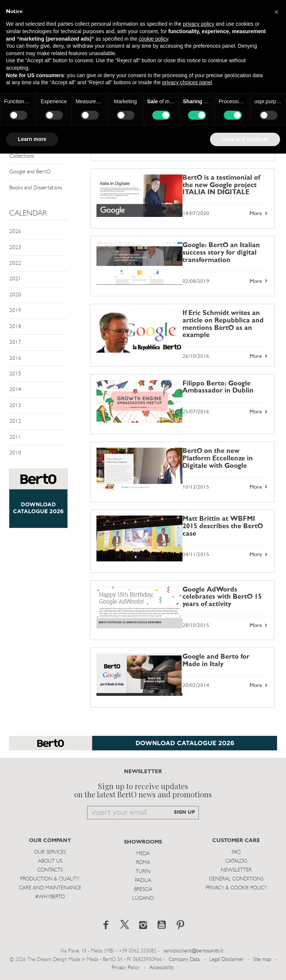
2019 (15, 311)
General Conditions (236, 879)
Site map (262, 960)
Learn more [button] (32, 139)
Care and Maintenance (50, 888)
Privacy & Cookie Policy (236, 888)
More (259, 214)
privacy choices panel (187, 82)
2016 (15, 358)
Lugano (143, 899)
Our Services (50, 852)
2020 (15, 295)
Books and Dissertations (36, 188)
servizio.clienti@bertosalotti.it (193, 951)
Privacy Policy (126, 968)
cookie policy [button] (153, 39)
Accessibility (162, 968)
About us (50, 861)
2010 (15, 453)
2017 (15, 342)
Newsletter (236, 870)
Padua (143, 881)
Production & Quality (50, 879)
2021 (15, 279)
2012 (15, 421)
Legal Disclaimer (226, 960)
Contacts (50, 870)
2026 (15, 232)
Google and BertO (30, 172)
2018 (15, 327)
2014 (15, 390)
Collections (22, 156)
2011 (15, 437)
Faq (236, 852)
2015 (15, 374)
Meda (143, 854)
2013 (15, 406)
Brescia (143, 890)
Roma (143, 863)
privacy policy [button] (198, 24)
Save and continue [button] (245, 139)
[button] (276, 12)
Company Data (184, 960)
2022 (15, 263)
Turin (143, 872)
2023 (15, 248)
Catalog (236, 861)
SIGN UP (184, 812)
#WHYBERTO (50, 897)
